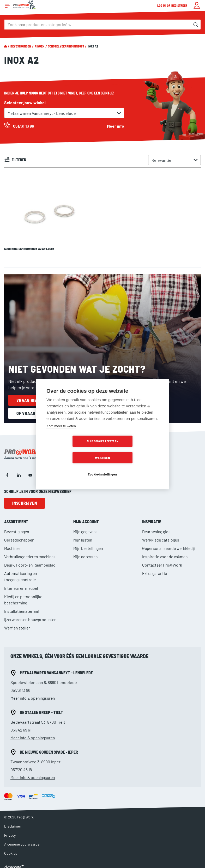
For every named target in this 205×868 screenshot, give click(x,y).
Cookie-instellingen (103, 466)
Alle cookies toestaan (73, 450)
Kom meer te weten (61, 434)
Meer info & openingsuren (34, 693)
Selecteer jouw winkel (25, 102)
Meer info (116, 126)
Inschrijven (25, 498)
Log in (162, 5)
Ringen (40, 46)
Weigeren (133, 450)
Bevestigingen (21, 46)
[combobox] (103, 25)
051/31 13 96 (21, 685)
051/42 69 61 (21, 725)
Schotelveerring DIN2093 (66, 46)
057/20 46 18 (22, 765)
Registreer (179, 5)
